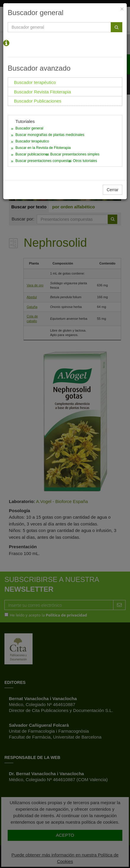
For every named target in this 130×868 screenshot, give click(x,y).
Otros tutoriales (85, 161)
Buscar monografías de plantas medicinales (50, 135)
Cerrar (113, 190)
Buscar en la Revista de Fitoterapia (43, 148)
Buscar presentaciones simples (75, 154)
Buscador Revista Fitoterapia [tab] (42, 92)
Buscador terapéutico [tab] (35, 82)
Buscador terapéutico (32, 141)
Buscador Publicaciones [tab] (38, 101)
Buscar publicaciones (32, 154)
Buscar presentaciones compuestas (44, 161)
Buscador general (29, 128)
